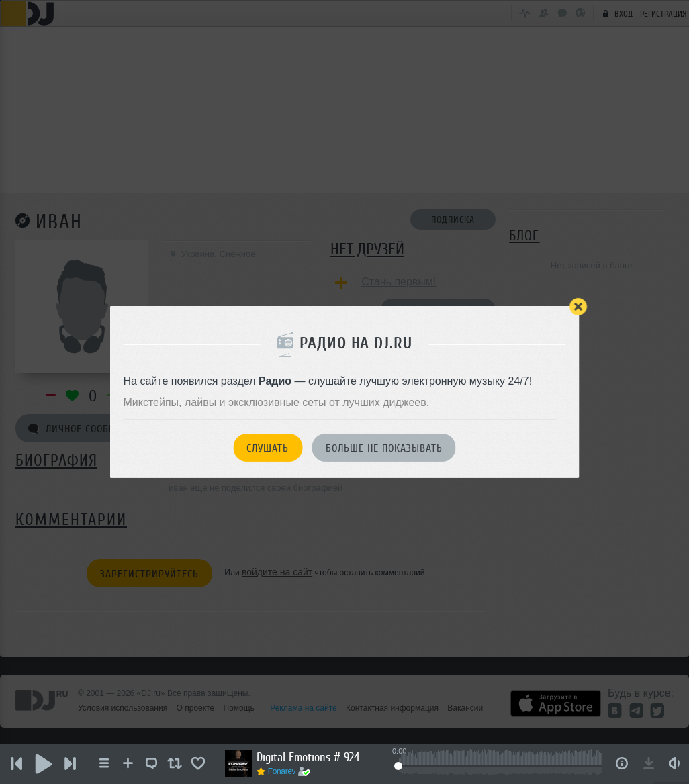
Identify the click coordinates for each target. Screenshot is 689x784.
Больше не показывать (384, 448)
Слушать (268, 448)
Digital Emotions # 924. (309, 757)
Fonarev (282, 771)
